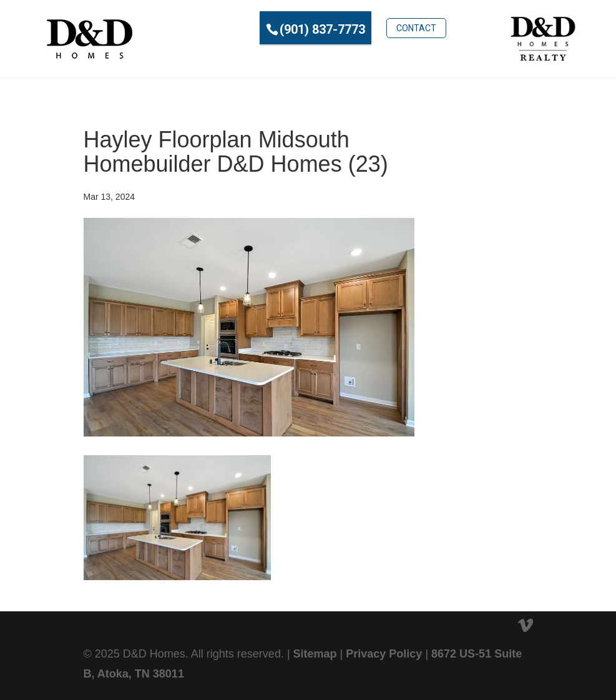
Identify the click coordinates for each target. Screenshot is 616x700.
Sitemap (315, 654)
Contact (375, 28)
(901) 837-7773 (282, 29)
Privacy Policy (384, 654)
